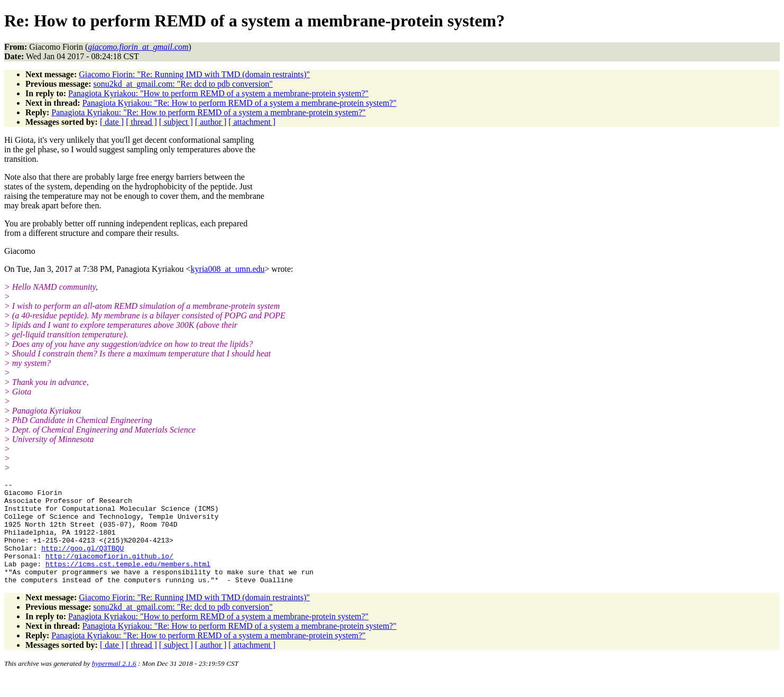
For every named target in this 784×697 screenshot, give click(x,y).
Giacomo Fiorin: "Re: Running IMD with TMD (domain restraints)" (194, 74)
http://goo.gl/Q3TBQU (82, 562)
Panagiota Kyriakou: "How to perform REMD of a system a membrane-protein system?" (218, 93)
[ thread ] (141, 122)
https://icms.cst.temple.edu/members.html (128, 581)
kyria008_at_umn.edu (228, 269)
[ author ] (211, 122)
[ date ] (112, 122)
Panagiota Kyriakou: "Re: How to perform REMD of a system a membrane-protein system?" (239, 103)
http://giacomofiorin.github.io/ (109, 572)
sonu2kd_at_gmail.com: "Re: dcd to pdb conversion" (183, 84)
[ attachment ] (252, 122)
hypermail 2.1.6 (114, 684)
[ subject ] (176, 122)
